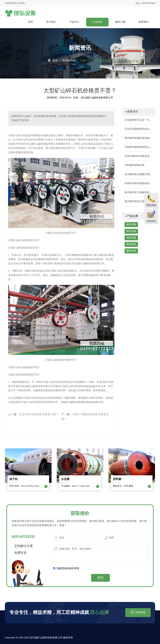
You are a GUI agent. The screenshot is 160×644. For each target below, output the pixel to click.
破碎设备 (131, 225)
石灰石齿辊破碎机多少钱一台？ (142, 129)
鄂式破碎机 (69, 61)
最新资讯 (132, 112)
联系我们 (144, 22)
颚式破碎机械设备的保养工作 (141, 138)
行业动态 (97, 22)
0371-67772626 (149, 3)
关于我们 (51, 22)
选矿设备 (131, 238)
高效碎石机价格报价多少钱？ (141, 183)
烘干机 (14, 479)
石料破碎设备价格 (135, 165)
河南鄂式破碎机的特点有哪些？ (142, 147)
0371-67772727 (23, 537)
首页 (30, 22)
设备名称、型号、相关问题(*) (101, 551)
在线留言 (151, 221)
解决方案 (120, 22)
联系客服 (140, 613)
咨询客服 (51, 116)
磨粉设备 (131, 244)
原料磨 (117, 479)
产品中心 (74, 22)
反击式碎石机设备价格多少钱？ (39, 415)
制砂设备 (131, 231)
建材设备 (131, 251)
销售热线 (151, 205)
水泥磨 (65, 479)
